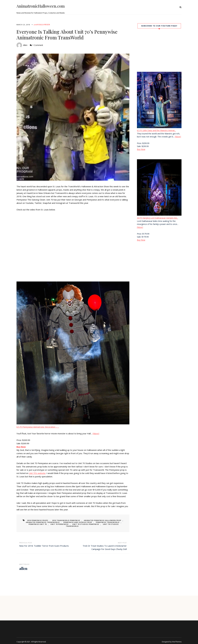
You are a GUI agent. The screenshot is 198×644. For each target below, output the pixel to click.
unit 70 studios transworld (100, 524)
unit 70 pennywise (48, 524)
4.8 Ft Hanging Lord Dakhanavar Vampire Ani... (158, 218)
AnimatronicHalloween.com (41, 6)
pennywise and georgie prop (72, 522)
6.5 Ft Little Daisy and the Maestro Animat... (156, 130)
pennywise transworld (99, 522)
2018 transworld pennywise (66, 520)
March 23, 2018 (23, 25)
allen (25, 45)
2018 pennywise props (40, 520)
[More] (96, 433)
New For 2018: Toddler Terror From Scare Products (44, 544)
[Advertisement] (159, 267)
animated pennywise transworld (40, 522)
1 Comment (38, 45)
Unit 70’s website (37, 473)
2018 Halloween (42, 25)
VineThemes (177, 640)
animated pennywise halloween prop (100, 520)
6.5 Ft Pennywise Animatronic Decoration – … (38, 427)
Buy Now (141, 149)
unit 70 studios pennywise (71, 524)
